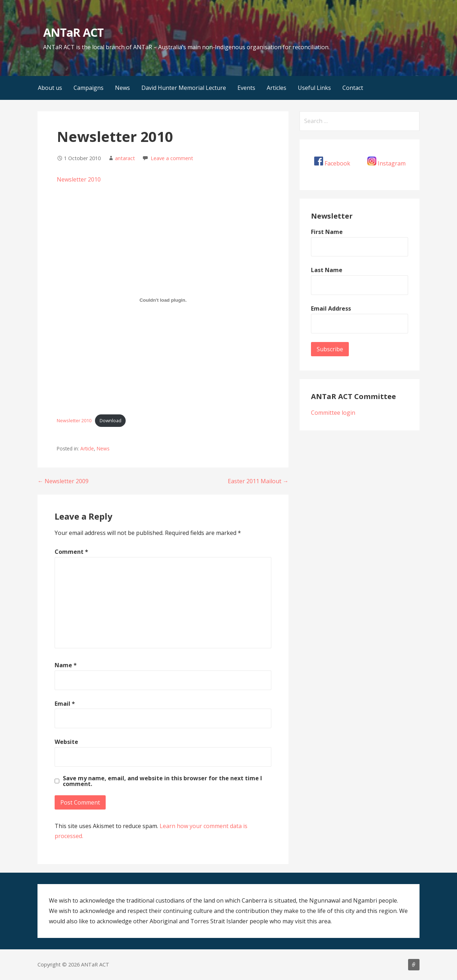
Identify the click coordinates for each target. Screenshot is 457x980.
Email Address (331, 308)
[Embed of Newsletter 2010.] (163, 300)
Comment (71, 552)
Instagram (392, 163)
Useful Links (314, 88)
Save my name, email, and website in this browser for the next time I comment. (162, 781)
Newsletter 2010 (79, 179)
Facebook (337, 163)
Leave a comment (172, 158)
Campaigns (89, 88)
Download (111, 420)
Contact (353, 88)
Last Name (327, 270)
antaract (125, 158)
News (122, 88)
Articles (277, 88)
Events (246, 88)
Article (87, 448)
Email (65, 704)
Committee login (333, 413)
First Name (327, 232)
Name (66, 665)
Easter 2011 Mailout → (258, 481)
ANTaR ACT (73, 32)
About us (50, 88)
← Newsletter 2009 (63, 481)
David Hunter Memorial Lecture (184, 88)
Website (66, 742)
